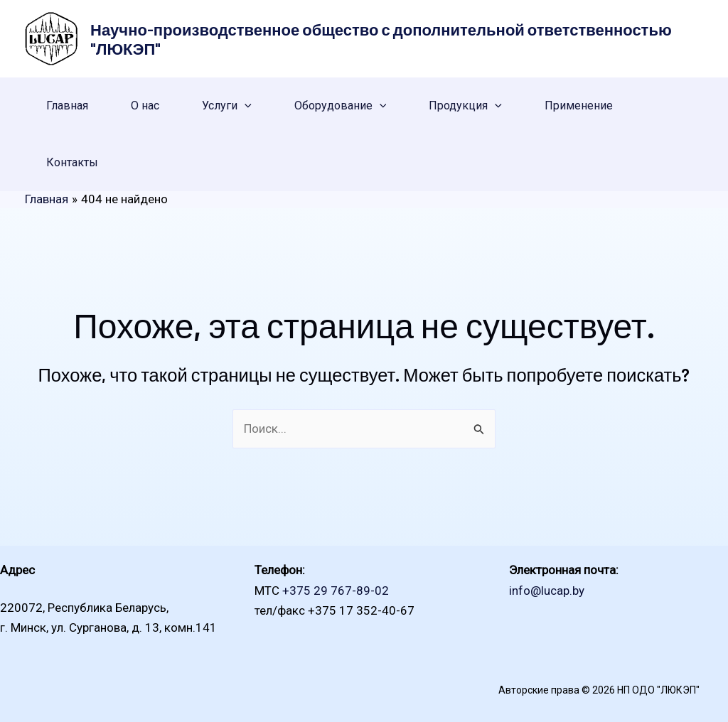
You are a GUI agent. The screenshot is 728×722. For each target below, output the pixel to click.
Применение (579, 106)
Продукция (465, 106)
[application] (245, 106)
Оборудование (341, 106)
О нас (145, 106)
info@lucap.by (547, 591)
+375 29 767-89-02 (336, 591)
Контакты (72, 162)
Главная (67, 106)
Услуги (227, 106)
